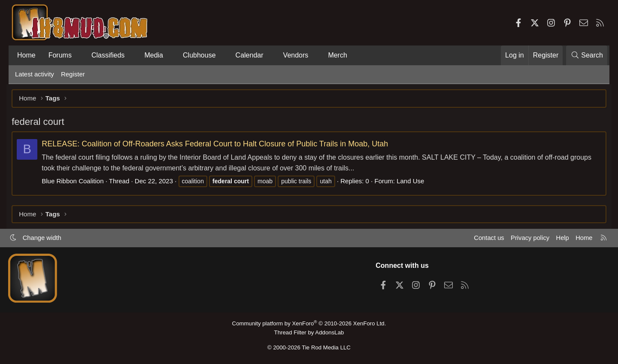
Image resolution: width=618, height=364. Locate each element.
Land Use (414, 182)
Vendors (296, 55)
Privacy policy (526, 239)
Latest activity (35, 74)
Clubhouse (199, 55)
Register (73, 74)
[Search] (587, 55)
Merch (337, 55)
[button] (79, 55)
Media (154, 55)
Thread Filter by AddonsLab (309, 332)
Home (26, 55)
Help (559, 239)
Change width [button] (45, 239)
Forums (60, 55)
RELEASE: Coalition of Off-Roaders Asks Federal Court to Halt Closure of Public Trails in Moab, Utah (218, 145)
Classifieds (108, 55)
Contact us (485, 239)
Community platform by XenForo (309, 324)
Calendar (250, 55)
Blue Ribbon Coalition (76, 182)
